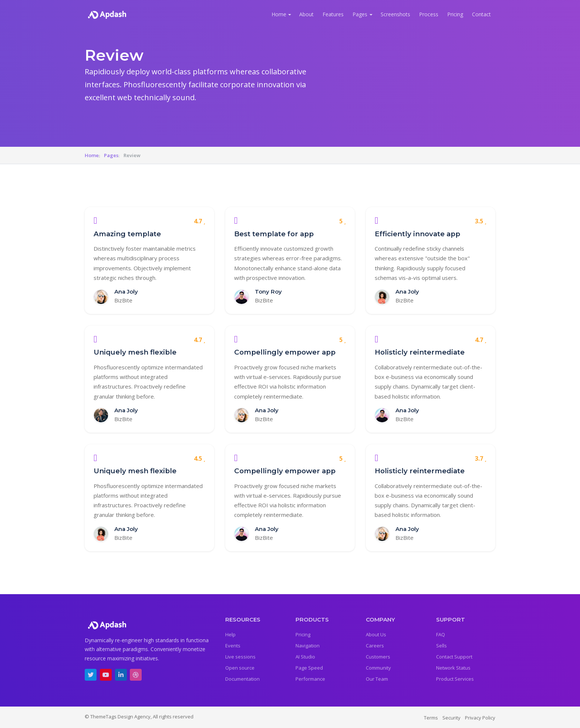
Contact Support (454, 657)
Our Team (377, 679)
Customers (378, 657)
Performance (310, 679)
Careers (375, 646)
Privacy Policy (480, 718)
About (306, 14)
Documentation (242, 679)
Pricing (455, 14)
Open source (240, 668)
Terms (431, 718)
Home (279, 14)
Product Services (455, 679)
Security (451, 718)
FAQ (441, 634)
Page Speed (309, 668)
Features (333, 14)
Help (230, 634)
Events (233, 646)
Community (378, 668)
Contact (481, 14)
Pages (360, 14)
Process (429, 14)
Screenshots (395, 14)
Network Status (453, 668)
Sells (441, 646)
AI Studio (305, 657)
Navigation (308, 646)
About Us (376, 634)
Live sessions (240, 657)
